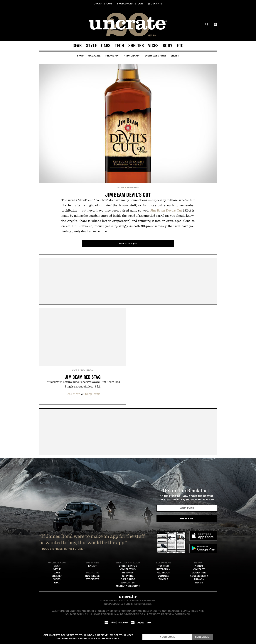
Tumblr (164, 579)
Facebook (164, 573)
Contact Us (128, 569)
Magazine (94, 56)
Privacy (199, 579)
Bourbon (133, 188)
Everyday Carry (155, 56)
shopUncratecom (130, 4)
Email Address (142, 634)
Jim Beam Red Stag (83, 377)
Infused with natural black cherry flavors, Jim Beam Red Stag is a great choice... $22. (83, 384)
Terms (199, 583)
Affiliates (128, 583)
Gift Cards (128, 579)
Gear (77, 45)
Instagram (164, 569)
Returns (128, 573)
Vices (153, 45)
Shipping (128, 576)
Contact (199, 569)
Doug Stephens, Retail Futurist (64, 549)
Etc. (57, 583)
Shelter (136, 45)
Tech (119, 45)
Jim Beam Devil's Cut (128, 195)
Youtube (164, 576)
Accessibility (199, 576)
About (199, 566)
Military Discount (128, 586)
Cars (106, 45)
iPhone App (112, 56)
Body (168, 45)
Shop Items (93, 394)
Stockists (93, 579)
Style (92, 45)
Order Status (128, 566)
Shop (80, 56)
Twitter (164, 566)
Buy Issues (92, 576)
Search (207, 24)
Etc (180, 45)
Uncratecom (103, 4)
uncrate (155, 4)
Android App (132, 56)
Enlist (175, 56)
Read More (73, 394)
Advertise (199, 573)
